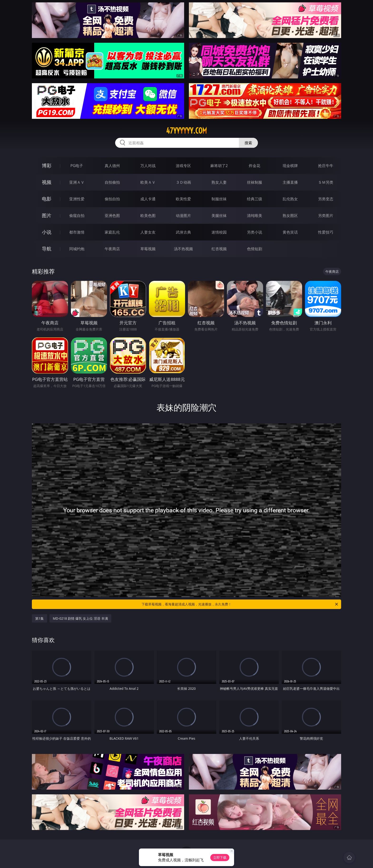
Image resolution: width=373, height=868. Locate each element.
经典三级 (255, 199)
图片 (47, 215)
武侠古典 (183, 232)
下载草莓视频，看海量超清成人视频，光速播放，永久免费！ (240, 604)
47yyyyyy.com (186, 131)
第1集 (39, 618)
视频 (47, 182)
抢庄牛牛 (326, 166)
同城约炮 (77, 249)
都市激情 (77, 232)
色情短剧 (255, 249)
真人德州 (112, 166)
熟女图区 (290, 216)
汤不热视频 (183, 249)
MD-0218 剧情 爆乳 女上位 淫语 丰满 (80, 618)
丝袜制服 (255, 182)
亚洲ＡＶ (77, 182)
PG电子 (77, 166)
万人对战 (148, 166)
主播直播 (290, 182)
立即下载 (220, 857)
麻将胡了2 (219, 166)
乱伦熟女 (290, 199)
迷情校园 (219, 232)
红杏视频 (219, 249)
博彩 (47, 165)
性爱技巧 (326, 232)
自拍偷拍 (112, 182)
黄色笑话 (290, 232)
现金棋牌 (290, 166)
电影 (47, 199)
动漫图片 (183, 216)
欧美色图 (148, 216)
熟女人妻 (219, 182)
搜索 (248, 143)
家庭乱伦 (112, 232)
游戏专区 (183, 166)
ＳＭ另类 (326, 182)
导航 (47, 249)
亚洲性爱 (77, 199)
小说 (47, 232)
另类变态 (326, 199)
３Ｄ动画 (183, 182)
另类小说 (255, 232)
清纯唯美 (255, 216)
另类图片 (326, 216)
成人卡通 (148, 199)
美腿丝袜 (219, 216)
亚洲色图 (112, 216)
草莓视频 (148, 249)
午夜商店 (112, 249)
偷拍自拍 (112, 199)
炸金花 (255, 166)
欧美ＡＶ (148, 182)
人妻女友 (148, 232)
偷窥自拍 (77, 216)
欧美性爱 (183, 199)
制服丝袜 (219, 199)
